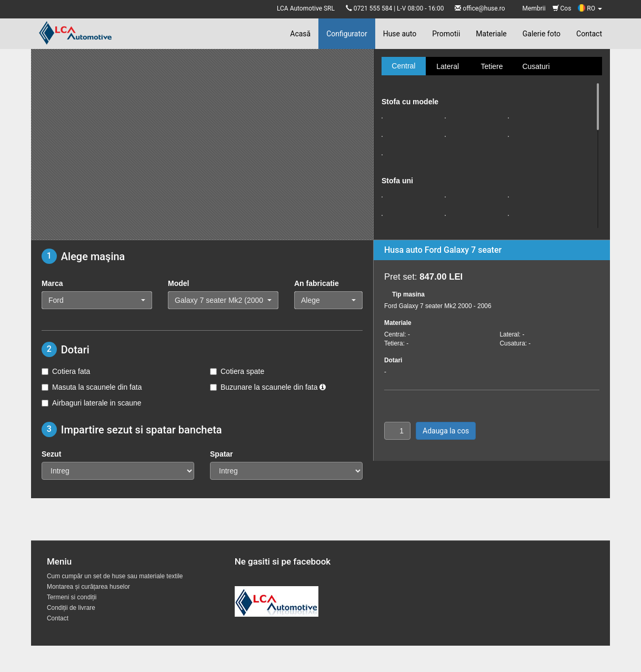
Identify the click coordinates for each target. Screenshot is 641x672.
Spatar (222, 454)
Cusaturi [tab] (536, 66)
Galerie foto (542, 34)
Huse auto (400, 34)
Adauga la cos (446, 431)
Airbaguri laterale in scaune (92, 403)
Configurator (347, 34)
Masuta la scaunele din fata (92, 387)
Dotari (393, 360)
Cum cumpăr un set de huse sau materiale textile (115, 576)
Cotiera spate (237, 371)
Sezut (51, 454)
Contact (589, 34)
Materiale (491, 34)
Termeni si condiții (72, 597)
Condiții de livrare (71, 608)
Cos (562, 8)
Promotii (446, 34)
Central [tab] (403, 66)
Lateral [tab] (448, 66)
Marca (52, 283)
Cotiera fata (66, 371)
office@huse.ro (484, 8)
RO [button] (590, 8)
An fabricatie (317, 283)
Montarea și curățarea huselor (88, 587)
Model (178, 283)
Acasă (300, 34)
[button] (97, 300)
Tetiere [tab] (492, 66)
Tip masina (408, 294)
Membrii (534, 8)
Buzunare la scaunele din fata (268, 387)
